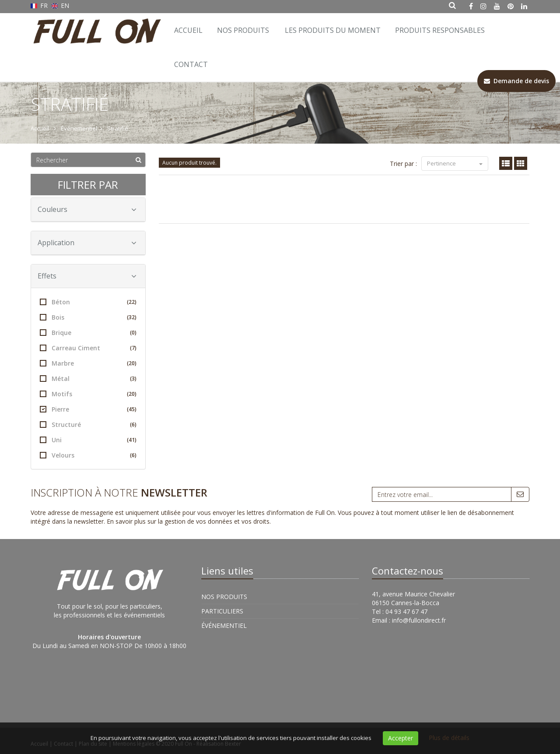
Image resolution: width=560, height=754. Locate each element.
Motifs (88, 394)
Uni (88, 440)
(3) (133, 379)
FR (40, 5)
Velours (88, 455)
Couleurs (87, 209)
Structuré (88, 425)
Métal (88, 379)
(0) (133, 333)
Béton (88, 302)
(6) (133, 425)
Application (87, 243)
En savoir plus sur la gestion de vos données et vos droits (188, 521)
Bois (88, 317)
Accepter (401, 738)
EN (61, 5)
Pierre (88, 409)
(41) (132, 440)
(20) (132, 363)
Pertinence (455, 163)
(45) (132, 409)
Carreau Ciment (88, 348)
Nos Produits (243, 30)
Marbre (88, 363)
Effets (87, 276)
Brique (88, 333)
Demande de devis (516, 81)
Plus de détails (449, 738)
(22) (132, 302)
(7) (133, 348)
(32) (132, 317)
